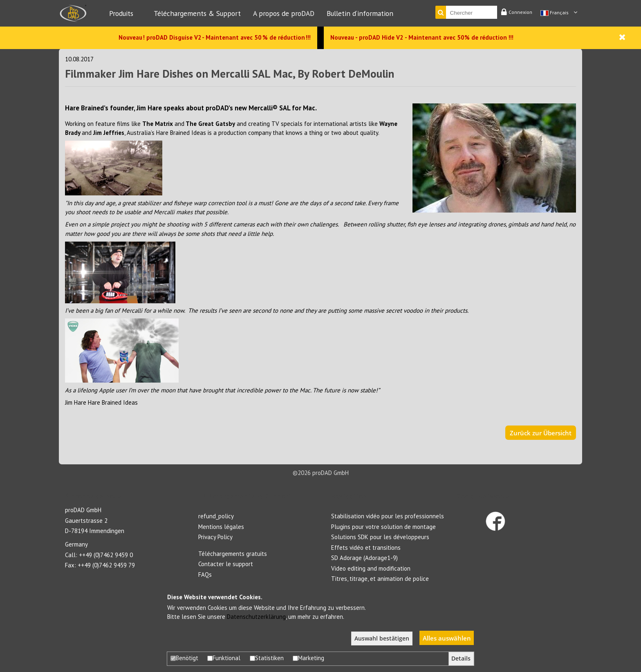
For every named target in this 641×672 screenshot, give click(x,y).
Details (461, 659)
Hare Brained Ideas (113, 402)
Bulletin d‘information (360, 13)
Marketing (308, 658)
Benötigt (184, 658)
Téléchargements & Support (197, 13)
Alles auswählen (447, 638)
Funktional (224, 658)
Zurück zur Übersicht (541, 433)
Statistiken (267, 658)
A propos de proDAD (284, 13)
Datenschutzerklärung (256, 617)
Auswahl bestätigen (382, 638)
